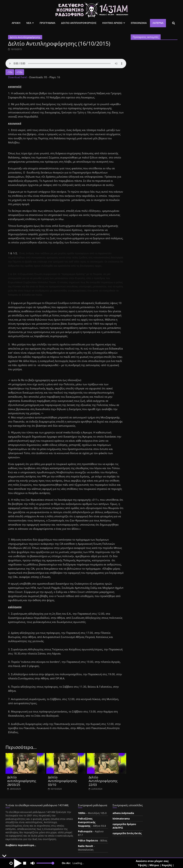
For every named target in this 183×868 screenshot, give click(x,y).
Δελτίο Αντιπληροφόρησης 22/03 (103, 781)
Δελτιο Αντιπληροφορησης (79, 23)
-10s (10, 72)
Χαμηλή (167, 865)
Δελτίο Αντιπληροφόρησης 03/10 (62, 781)
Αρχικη (16, 23)
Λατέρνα (158, 23)
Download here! (18, 77)
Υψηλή (142, 865)
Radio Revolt (85, 846)
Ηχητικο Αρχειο (112, 23)
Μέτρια (154, 865)
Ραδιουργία (85, 831)
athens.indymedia (123, 813)
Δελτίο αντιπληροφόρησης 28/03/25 (22, 781)
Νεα (29, 23)
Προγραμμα (47, 23)
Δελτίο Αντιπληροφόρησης (25, 37)
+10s (19, 72)
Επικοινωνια (139, 23)
